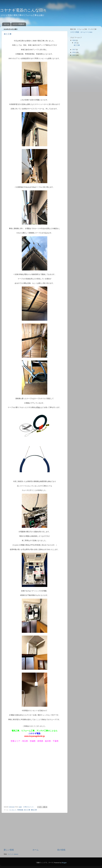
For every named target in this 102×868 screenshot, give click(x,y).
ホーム (7, 24)
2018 (74, 40)
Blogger (64, 863)
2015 (74, 55)
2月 (75, 43)
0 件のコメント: (29, 807)
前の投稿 (61, 850)
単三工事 (8, 34)
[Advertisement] (35, 831)
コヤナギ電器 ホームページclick (81, 32)
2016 (74, 52)
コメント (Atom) (13, 854)
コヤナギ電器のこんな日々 (23, 10)
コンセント (13, 810)
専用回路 (20, 810)
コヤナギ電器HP (19, 24)
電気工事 (34, 810)
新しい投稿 (9, 850)
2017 (74, 50)
